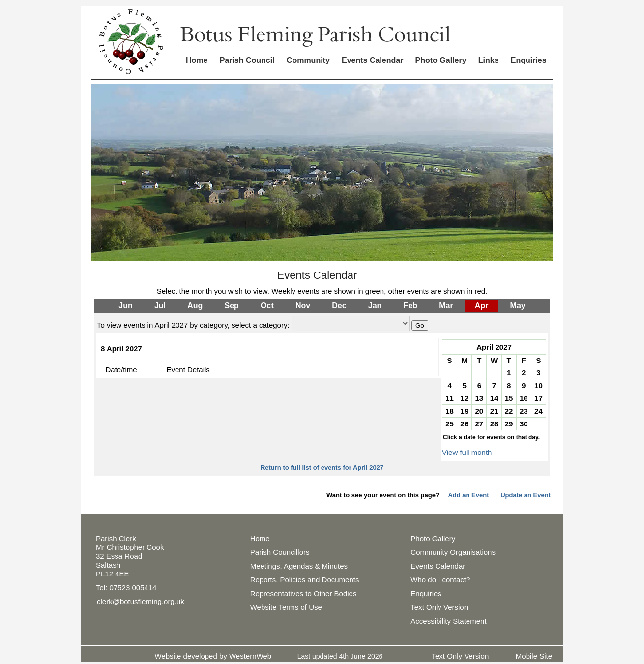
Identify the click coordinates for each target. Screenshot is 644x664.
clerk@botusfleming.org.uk (141, 601)
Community (308, 60)
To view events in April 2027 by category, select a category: (193, 325)
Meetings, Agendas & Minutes (299, 566)
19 (464, 411)
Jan (375, 306)
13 (480, 398)
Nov (303, 306)
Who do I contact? (440, 580)
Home (197, 60)
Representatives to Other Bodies (304, 593)
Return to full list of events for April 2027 (322, 468)
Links (489, 60)
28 (494, 424)
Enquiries (529, 60)
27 (480, 424)
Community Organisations (453, 552)
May (518, 306)
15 (509, 398)
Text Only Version (439, 607)
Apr (482, 306)
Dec (339, 306)
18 (450, 411)
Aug (195, 306)
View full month (467, 452)
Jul (160, 306)
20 (480, 411)
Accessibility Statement (448, 621)
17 (539, 398)
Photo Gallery (441, 60)
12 (464, 398)
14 (494, 398)
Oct (267, 306)
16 (524, 398)
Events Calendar (372, 60)
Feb (410, 306)
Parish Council (247, 60)
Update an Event (526, 495)
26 (464, 424)
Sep (232, 306)
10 (539, 385)
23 (524, 411)
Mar (446, 306)
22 (509, 411)
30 (524, 424)
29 (509, 424)
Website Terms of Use (286, 607)
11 (450, 398)
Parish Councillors (280, 552)
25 (450, 424)
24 (539, 411)
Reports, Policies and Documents (305, 580)
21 (494, 411)
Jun (125, 306)
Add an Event (468, 495)
